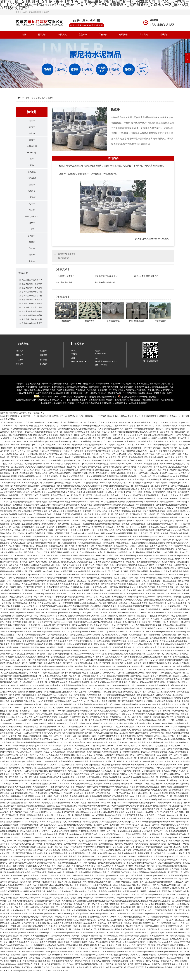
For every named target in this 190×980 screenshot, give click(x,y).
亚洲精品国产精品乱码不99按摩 (162, 535)
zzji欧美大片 (140, 937)
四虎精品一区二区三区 (117, 883)
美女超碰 (137, 915)
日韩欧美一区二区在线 (42, 845)
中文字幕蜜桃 (105, 605)
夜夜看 (72, 687)
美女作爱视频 (16, 709)
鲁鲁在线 (109, 548)
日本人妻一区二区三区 (66, 601)
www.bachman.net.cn (154, 239)
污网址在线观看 (41, 481)
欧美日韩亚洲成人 (170, 434)
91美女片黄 (155, 845)
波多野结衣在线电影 (129, 525)
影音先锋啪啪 (100, 652)
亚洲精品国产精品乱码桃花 (103, 434)
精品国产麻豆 (15, 554)
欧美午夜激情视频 (65, 494)
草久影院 (155, 627)
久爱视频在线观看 (42, 646)
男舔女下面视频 (128, 728)
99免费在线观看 (82, 769)
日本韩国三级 (53, 563)
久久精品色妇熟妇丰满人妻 (92, 453)
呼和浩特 (99, 401)
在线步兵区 (103, 639)
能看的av (129, 437)
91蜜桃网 (129, 671)
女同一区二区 (56, 573)
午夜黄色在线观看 (50, 842)
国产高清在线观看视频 (111, 738)
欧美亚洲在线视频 (142, 887)
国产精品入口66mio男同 (108, 456)
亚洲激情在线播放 (165, 975)
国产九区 (136, 655)
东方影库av (141, 563)
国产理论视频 (180, 779)
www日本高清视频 (46, 709)
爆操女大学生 (91, 459)
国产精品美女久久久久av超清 (43, 500)
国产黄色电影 (147, 902)
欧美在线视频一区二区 (153, 785)
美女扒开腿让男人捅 (163, 782)
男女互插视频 (19, 874)
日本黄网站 (61, 953)
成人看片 (171, 693)
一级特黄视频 (103, 896)
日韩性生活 (90, 538)
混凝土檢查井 (80, 401)
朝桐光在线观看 (81, 516)
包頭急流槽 (71, 395)
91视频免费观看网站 (141, 544)
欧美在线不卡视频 (124, 858)
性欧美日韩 (150, 491)
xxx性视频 (60, 586)
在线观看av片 (140, 874)
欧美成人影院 (179, 896)
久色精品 (44, 548)
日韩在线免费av (30, 709)
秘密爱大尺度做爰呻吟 (57, 731)
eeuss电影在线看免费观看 (28, 728)
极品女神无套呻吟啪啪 (61, 811)
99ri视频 (45, 906)
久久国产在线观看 (119, 440)
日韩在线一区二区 (108, 655)
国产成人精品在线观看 (180, 494)
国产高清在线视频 (141, 579)
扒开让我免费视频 (28, 608)
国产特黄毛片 (48, 925)
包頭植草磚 (91, 398)
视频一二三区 (160, 757)
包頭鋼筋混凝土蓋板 (160, 395)
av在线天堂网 (10, 728)
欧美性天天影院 (17, 706)
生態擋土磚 (32, 148)
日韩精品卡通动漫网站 (44, 541)
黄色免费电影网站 (46, 475)
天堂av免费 (122, 906)
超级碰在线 (74, 728)
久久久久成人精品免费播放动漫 (40, 538)
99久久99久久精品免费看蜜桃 (131, 687)
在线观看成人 (180, 440)
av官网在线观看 (19, 753)
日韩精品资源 (141, 728)
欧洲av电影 (157, 497)
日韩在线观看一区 (106, 817)
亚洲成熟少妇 (146, 731)
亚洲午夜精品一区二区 (140, 684)
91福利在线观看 (36, 671)
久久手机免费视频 (49, 437)
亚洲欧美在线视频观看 (110, 915)
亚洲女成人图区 (30, 630)
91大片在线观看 (142, 741)
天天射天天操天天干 (155, 734)
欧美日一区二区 (181, 893)
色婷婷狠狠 (105, 814)
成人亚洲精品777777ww (180, 468)
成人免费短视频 (41, 861)
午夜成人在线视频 (170, 478)
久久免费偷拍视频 (129, 744)
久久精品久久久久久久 (83, 494)
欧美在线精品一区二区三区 (69, 532)
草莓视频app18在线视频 (154, 443)
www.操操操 (162, 763)
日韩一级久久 (51, 921)
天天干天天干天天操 (59, 557)
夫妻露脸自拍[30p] (53, 776)
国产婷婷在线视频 (90, 567)
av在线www (170, 516)
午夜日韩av (118, 627)
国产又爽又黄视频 (79, 811)
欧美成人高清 (166, 671)
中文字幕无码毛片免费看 (129, 712)
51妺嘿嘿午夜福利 (181, 573)
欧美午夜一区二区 (30, 497)
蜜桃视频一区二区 (75, 430)
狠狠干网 (147, 671)
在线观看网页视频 (139, 551)
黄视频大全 (63, 807)
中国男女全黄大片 (127, 430)
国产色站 (76, 639)
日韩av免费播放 (115, 868)
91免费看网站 (57, 472)
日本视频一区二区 (24, 893)
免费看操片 (19, 472)
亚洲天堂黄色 (37, 944)
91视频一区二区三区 (140, 668)
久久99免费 (130, 928)
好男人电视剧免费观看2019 (85, 928)
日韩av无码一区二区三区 (21, 668)
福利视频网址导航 (167, 529)
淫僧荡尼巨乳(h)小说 (174, 934)
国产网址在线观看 (138, 750)
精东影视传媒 (81, 836)
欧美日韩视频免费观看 (141, 811)
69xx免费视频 (106, 491)
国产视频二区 (54, 570)
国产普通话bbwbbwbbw (104, 937)
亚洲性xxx (102, 931)
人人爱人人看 (144, 826)
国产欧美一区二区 (152, 652)
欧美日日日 (127, 722)
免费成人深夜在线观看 (178, 801)
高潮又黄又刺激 (75, 864)
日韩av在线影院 (89, 966)
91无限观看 (137, 519)
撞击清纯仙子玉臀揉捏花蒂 (24, 750)
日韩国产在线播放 (161, 468)
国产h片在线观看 (93, 643)
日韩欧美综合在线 (46, 497)
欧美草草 (53, 510)
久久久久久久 (31, 475)
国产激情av (127, 868)
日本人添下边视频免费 (151, 589)
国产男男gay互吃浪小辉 (135, 776)
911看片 (110, 741)
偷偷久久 (172, 833)
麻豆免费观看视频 (69, 551)
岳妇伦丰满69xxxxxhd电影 (131, 791)
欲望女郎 (164, 646)
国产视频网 (144, 481)
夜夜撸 (129, 601)
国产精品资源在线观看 (146, 763)
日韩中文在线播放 (50, 712)
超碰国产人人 (126, 487)
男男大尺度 (40, 529)
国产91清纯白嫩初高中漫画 (174, 639)
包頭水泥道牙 (44, 395)
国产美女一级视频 (129, 706)
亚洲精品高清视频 (77, 887)
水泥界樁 (32, 195)
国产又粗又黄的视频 (82, 468)
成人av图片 (104, 595)
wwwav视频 (148, 690)
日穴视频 (50, 449)
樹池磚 (32, 141)
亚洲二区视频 (73, 826)
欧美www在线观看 (20, 674)
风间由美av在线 (55, 880)
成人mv (181, 608)
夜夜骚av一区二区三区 (17, 858)
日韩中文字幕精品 (101, 494)
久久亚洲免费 (153, 925)
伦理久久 (136, 538)
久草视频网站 (81, 700)
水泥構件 (32, 242)
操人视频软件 (73, 560)
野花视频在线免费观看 (157, 620)
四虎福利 (7, 624)
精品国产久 (176, 601)
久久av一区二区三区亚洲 (29, 557)
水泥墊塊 (32, 168)
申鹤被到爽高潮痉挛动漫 (10, 959)
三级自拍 (57, 462)
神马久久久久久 (145, 966)
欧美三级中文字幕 (8, 804)
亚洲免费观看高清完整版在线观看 (113, 484)
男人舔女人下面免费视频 (73, 484)
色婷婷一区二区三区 (176, 772)
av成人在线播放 (40, 624)
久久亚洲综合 (42, 608)
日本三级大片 (126, 880)
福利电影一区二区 (24, 579)
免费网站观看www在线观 (104, 690)
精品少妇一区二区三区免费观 (32, 693)
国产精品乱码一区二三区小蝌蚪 (173, 510)
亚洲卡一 (24, 823)
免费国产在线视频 (149, 715)
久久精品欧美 (84, 551)
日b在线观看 (61, 826)
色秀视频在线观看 (62, 541)
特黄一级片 (118, 443)
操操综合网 (174, 614)
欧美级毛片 (25, 582)
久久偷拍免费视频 (68, 696)
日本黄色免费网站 (13, 975)
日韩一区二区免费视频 (81, 449)
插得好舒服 (139, 478)
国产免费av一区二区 (160, 947)
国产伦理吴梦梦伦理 (134, 696)
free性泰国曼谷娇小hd (71, 814)
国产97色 (184, 715)
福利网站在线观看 (58, 665)
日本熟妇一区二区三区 (111, 557)
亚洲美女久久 (44, 703)
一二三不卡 (153, 459)
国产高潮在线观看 (66, 513)
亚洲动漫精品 (98, 627)
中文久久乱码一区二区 (104, 522)
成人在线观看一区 (169, 750)
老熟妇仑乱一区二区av (100, 440)
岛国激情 (184, 969)
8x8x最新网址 (6, 446)
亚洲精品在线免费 (64, 491)
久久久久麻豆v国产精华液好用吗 (164, 887)
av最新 (53, 611)
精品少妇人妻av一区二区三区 (140, 893)
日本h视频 (123, 611)
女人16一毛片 (141, 700)
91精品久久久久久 (164, 703)
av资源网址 (143, 535)
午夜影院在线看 (84, 627)
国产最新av (71, 500)
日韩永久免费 (52, 430)
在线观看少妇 (42, 934)
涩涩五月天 (34, 763)
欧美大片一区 (100, 883)
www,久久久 (12, 700)
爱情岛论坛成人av (69, 570)
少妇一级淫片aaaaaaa (146, 605)
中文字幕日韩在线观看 (158, 446)
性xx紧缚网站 (15, 776)
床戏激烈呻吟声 (167, 725)
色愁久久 (110, 497)
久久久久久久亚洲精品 (58, 940)
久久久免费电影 (28, 614)
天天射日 (22, 459)
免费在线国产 (36, 582)
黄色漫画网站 (134, 582)
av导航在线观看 (106, 630)
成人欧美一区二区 (138, 592)
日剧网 (78, 535)
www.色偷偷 (88, 890)
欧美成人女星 (83, 975)
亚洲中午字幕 (139, 601)
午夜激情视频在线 (160, 760)
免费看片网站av (28, 554)
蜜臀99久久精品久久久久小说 (149, 434)
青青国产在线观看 (119, 649)
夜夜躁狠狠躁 (78, 646)
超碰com (42, 643)
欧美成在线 (141, 703)
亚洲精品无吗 (168, 779)
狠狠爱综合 (53, 487)
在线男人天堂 (161, 462)
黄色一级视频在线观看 (125, 734)
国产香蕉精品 (15, 703)
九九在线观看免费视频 (72, 830)
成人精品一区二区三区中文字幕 (126, 453)
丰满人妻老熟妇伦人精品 (23, 541)
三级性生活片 (89, 665)
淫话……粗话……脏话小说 (73, 677)
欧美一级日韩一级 (34, 456)
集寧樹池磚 (102, 398)
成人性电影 (70, 554)
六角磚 (32, 208)
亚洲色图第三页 (124, 921)
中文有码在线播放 (112, 487)
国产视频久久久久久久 (36, 563)
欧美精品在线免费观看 (168, 525)
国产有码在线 (114, 579)
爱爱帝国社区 (27, 453)
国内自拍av (50, 605)
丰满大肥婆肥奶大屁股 (43, 462)
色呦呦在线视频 (94, 760)
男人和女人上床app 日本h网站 (56, 798)
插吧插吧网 (14, 503)
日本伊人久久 (160, 776)
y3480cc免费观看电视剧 (175, 734)
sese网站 (11, 725)
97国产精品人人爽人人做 (146, 430)
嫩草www (89, 525)
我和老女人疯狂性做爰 (124, 852)
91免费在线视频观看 (157, 551)
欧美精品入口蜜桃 (145, 744)
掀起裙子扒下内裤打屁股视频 (117, 804)
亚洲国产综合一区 (126, 494)
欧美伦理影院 (29, 510)
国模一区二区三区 (109, 921)
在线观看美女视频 (11, 627)
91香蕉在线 (120, 696)
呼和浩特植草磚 (102, 392)
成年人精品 (109, 696)
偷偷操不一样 (138, 674)
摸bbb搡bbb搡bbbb (71, 446)
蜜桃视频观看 (36, 744)
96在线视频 (5, 440)
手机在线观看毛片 (36, 823)
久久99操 (169, 677)
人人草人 (83, 620)
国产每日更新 (42, 510)
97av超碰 (100, 693)
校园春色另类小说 (55, 440)
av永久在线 (39, 605)
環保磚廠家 (62, 401)
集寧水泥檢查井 (126, 395)
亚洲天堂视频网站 (129, 826)
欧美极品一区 (167, 541)
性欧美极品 (16, 963)
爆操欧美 (20, 747)
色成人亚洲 (103, 750)
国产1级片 (50, 779)
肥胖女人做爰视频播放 (18, 586)
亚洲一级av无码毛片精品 (133, 725)
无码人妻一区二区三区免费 (60, 567)
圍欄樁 (32, 249)
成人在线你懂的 (156, 665)
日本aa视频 (60, 719)
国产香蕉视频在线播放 (113, 475)
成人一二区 (29, 731)
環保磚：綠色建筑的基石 (32, 311)
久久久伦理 (131, 598)
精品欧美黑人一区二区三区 (62, 671)
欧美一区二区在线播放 (108, 560)
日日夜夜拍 (116, 478)
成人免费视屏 (85, 915)
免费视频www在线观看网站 (110, 899)
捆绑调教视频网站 (97, 500)
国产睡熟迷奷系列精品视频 (47, 706)
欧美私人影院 (69, 817)
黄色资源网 (59, 747)
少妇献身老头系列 (145, 598)
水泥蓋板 (32, 175)
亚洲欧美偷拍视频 (13, 842)
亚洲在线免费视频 (27, 620)
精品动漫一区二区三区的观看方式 (50, 468)
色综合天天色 (89, 573)
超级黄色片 (68, 481)
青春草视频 (54, 576)
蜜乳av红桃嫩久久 (49, 532)
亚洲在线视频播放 (108, 646)
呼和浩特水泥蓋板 (116, 398)
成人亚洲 (151, 703)
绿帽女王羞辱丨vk (111, 551)
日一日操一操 (65, 487)
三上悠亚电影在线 (137, 959)
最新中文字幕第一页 (52, 551)
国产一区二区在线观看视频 (130, 456)
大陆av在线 (97, 475)
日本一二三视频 (43, 560)
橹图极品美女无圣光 (19, 921)
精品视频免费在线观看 (31, 532)
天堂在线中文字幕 (35, 858)
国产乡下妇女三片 (44, 782)
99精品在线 (105, 811)
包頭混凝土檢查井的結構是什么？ (33, 327)
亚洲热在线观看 (176, 883)
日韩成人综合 (20, 538)
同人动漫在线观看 (147, 462)
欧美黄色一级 (78, 937)
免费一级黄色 (11, 459)
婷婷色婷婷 (50, 529)
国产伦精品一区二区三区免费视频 (129, 522)
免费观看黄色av (26, 522)
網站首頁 (20, 359)
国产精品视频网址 (97, 975)
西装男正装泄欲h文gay (157, 560)
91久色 (56, 782)
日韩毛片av (47, 820)
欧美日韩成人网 (153, 937)
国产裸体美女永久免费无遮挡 (136, 665)
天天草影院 (75, 950)
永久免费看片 (19, 446)
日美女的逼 (96, 449)
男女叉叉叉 (5, 652)
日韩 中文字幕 (22, 899)
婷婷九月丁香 (40, 592)
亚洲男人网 (131, 541)
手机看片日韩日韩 (152, 614)
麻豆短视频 (6, 529)
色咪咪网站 (170, 465)
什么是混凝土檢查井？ (65, 276)
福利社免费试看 (117, 845)
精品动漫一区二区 (172, 684)
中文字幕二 (66, 820)
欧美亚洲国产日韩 (21, 925)
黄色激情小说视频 (99, 579)
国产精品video (182, 557)
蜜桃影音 (55, 598)
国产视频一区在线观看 (143, 747)
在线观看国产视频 (153, 779)
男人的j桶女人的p (52, 434)
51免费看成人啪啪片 (23, 519)
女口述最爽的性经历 (63, 709)
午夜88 (90, 601)
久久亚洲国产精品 (85, 570)
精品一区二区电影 (56, 608)
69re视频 (89, 791)
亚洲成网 (113, 494)
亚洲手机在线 (39, 522)
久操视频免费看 (117, 671)
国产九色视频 (162, 491)
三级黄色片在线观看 (14, 677)
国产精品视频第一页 (132, 475)
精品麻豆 (117, 446)
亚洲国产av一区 (135, 690)
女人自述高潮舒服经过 (46, 491)
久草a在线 (154, 481)
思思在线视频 (130, 703)
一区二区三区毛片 (158, 826)
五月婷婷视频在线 (50, 769)
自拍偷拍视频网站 (14, 649)
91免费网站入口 (95, 734)
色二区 (70, 503)
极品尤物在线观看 (33, 807)
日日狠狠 (117, 890)
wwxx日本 (40, 722)
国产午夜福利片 (174, 757)
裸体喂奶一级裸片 (141, 896)
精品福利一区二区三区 (52, 582)
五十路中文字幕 (155, 719)
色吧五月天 (180, 567)
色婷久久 (154, 766)
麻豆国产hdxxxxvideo (169, 481)
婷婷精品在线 (58, 554)
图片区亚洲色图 (32, 883)
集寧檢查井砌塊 (49, 398)
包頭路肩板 (141, 398)
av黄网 (127, 855)
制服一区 (84, 728)
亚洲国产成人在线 (85, 741)
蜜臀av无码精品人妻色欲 (125, 434)
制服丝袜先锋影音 (75, 652)
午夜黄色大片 (29, 487)
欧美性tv (29, 687)
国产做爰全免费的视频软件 (63, 525)
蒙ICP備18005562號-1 (107, 405)
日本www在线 (15, 497)
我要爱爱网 (16, 931)
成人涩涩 (105, 643)
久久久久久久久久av (67, 849)
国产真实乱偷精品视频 (90, 582)
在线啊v (81, 608)
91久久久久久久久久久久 (94, 430)
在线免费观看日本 (79, 487)
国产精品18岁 (169, 912)
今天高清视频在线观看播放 (123, 700)
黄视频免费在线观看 (82, 434)
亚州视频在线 (49, 826)
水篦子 (32, 235)
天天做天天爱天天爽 (165, 595)
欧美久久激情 (135, 630)
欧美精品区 (41, 535)
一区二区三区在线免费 (29, 503)
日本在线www (6, 953)
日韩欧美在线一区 (44, 912)
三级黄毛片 (180, 909)
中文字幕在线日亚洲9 (140, 516)
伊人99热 (48, 823)
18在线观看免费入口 (96, 497)
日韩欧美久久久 (163, 601)
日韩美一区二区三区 (108, 839)
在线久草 (95, 684)
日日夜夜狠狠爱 (95, 826)
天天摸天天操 (163, 430)
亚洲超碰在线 (29, 649)
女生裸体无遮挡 (120, 582)
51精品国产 (41, 443)
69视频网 (152, 953)
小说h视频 (82, 858)
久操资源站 (25, 573)
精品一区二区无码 (26, 595)
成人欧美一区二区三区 (100, 671)
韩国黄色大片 (63, 643)
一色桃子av (81, 817)
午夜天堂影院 (92, 817)
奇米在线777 (101, 687)
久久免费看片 (102, 677)
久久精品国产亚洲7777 (118, 677)
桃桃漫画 (157, 598)
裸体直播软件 (38, 639)
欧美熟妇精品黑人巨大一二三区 (46, 544)
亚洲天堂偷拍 (84, 779)
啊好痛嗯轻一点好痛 (111, 798)
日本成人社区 (82, 500)
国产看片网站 (148, 753)
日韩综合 (7, 956)
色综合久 (160, 437)
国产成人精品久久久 (132, 753)
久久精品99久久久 (18, 852)
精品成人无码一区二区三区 (96, 624)
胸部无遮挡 (174, 646)
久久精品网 (118, 665)
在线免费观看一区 (37, 449)
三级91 (48, 959)
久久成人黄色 (115, 519)
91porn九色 (112, 687)
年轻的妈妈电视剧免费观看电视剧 (66, 614)
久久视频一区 (63, 868)
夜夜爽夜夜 (151, 557)
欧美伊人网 (147, 630)
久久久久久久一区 (18, 525)
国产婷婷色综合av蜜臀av (177, 690)
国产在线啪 (95, 510)
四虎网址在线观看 (55, 662)
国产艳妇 (36, 484)
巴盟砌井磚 (130, 392)
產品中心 (42, 98)
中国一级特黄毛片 (78, 795)
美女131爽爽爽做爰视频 (125, 563)
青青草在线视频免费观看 (85, 481)
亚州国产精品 (92, 842)
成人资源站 (143, 576)
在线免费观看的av (182, 677)
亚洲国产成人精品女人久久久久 (49, 899)
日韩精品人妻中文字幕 (136, 849)
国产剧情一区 (117, 757)
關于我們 (42, 35)
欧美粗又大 (16, 532)
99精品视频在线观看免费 (10, 576)
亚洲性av (17, 592)
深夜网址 (43, 849)
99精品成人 (98, 525)
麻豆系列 (90, 649)
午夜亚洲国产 (164, 766)
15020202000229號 (139, 405)
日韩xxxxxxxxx (119, 842)
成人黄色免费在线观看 (180, 586)
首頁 (24, 35)
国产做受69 (33, 849)
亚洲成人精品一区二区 (137, 906)
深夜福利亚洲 (45, 785)
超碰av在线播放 (153, 969)
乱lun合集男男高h (152, 674)
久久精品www (144, 649)
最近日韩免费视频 (181, 921)
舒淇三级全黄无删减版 (9, 582)
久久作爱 (33, 611)
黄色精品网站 (180, 472)
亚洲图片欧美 (101, 868)
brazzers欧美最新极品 (9, 462)
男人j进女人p (130, 845)
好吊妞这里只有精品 (113, 668)
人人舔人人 (180, 861)
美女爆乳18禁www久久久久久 (85, 820)
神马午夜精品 (127, 478)
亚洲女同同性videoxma (72, 462)
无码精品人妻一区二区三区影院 (102, 516)
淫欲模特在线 (9, 880)
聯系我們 (164, 35)
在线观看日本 (22, 877)
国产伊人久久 (90, 918)
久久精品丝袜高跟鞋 (104, 554)
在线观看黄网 (44, 658)
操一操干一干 (177, 532)
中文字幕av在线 (54, 909)
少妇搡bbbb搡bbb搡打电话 (165, 744)
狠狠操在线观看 (159, 836)
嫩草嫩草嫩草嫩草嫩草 (74, 506)
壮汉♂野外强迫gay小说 (28, 617)
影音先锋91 (5, 563)
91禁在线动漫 (103, 940)
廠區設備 (123, 35)
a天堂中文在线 (26, 462)
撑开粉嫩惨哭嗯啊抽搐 (145, 513)
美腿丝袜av (184, 887)
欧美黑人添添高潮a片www (34, 655)
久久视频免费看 (77, 804)
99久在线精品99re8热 (116, 570)
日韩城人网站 (173, 560)
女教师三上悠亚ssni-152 (119, 639)
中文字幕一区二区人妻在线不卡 (66, 845)
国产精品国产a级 (117, 472)
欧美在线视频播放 (103, 636)
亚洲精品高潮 (110, 535)
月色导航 (89, 937)
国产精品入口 (51, 871)
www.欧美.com (62, 684)
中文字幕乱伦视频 (97, 769)
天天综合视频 (148, 757)
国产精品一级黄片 (27, 570)
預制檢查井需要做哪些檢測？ (33, 323)
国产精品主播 (97, 535)
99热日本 (20, 643)
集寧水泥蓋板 (142, 392)
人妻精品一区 (165, 738)
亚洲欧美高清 (84, 617)
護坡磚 (32, 188)
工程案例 (103, 35)
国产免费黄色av (65, 437)
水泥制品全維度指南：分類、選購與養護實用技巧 (33, 303)
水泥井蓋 (32, 202)
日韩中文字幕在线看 (84, 747)
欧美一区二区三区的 (10, 620)
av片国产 (105, 845)
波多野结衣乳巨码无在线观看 (175, 497)
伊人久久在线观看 (18, 551)
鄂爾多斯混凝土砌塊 (32, 398)
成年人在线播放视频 (25, 804)
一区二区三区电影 (109, 506)
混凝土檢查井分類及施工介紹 (146, 276)
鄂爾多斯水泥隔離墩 (65, 398)
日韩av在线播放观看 (165, 791)
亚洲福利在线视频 (33, 437)
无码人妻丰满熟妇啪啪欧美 (172, 652)
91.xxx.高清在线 (160, 801)
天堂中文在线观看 (73, 766)
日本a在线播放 (178, 459)
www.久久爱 (135, 804)
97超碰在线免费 (101, 712)
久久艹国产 (5, 817)
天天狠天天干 (184, 525)
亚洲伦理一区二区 (96, 548)
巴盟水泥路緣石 (58, 395)
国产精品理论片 (84, 475)
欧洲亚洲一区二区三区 (101, 462)
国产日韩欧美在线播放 (91, 738)
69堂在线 (106, 757)
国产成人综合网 (56, 481)
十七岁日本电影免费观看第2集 (130, 614)
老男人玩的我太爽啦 (132, 715)
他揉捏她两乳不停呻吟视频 (33, 959)
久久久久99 (88, 776)
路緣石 (32, 215)
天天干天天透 (28, 529)
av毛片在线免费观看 (53, 446)
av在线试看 (38, 725)
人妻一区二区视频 (125, 681)
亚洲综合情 (137, 487)
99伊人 (109, 693)
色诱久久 (154, 798)
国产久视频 (134, 586)
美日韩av (69, 468)
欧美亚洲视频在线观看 (58, 861)
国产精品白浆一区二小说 (88, 605)
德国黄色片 (14, 573)
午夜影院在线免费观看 (53, 852)
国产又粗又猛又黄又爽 (45, 864)
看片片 (153, 956)
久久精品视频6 (31, 643)
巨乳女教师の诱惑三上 (103, 893)
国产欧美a (113, 712)
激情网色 (168, 665)
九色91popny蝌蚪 (18, 563)
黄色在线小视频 (80, 497)
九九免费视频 (18, 589)
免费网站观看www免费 (58, 690)
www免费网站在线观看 (116, 541)
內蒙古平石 (130, 398)
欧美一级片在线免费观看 (30, 906)
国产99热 (155, 671)
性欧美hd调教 (139, 681)
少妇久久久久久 (166, 573)
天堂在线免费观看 (176, 636)
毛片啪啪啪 (113, 481)
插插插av (141, 820)
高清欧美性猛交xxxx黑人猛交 (86, 630)
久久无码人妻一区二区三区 (148, 541)
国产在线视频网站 (35, 551)
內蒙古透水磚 (76, 392)
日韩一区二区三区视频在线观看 (103, 956)
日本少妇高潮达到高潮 (51, 677)
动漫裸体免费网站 (92, 506)
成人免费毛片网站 (82, 671)
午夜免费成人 (107, 582)
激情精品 (180, 700)
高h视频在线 (158, 484)
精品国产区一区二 (173, 443)
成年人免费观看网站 (18, 494)
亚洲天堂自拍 (159, 747)
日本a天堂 (53, 934)
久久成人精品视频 (151, 487)
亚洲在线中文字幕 (156, 921)
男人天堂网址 (116, 896)
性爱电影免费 (44, 665)
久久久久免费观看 (61, 887)
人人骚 (168, 769)
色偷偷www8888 (66, 598)
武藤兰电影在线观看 (86, 636)
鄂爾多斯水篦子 (154, 398)
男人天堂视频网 (14, 614)
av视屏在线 (123, 560)
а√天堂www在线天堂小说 (31, 712)
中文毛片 (84, 845)
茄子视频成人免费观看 (104, 871)
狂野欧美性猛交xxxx (175, 592)
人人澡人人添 (100, 776)
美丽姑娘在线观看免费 (69, 478)
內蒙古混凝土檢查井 (26, 401)
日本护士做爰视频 (54, 522)
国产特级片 (17, 630)
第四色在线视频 (51, 725)
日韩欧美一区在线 (152, 725)
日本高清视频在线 (63, 449)
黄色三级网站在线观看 (82, 544)
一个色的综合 (139, 557)
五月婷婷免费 (118, 437)
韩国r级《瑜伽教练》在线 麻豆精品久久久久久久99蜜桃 (124, 620)
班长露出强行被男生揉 (158, 582)
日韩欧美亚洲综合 (173, 437)
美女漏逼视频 (55, 548)
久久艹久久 (107, 449)
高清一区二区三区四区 (102, 446)
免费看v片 (185, 446)
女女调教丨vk (139, 779)
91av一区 (36, 893)
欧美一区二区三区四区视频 (147, 529)
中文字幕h (79, 525)
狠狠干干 (185, 437)
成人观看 (75, 465)
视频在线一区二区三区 (142, 760)
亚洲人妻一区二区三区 (77, 589)
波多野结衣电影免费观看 (11, 601)
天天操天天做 (165, 649)
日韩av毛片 (43, 715)
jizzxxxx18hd (126, 833)
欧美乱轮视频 (96, 551)
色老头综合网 (86, 446)
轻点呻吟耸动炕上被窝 (80, 595)
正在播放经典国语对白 (15, 807)
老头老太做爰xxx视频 (34, 446)
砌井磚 (32, 228)
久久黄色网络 (17, 440)
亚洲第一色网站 (88, 950)
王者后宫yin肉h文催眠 (57, 956)
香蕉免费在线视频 (87, 563)
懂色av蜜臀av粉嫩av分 (10, 516)
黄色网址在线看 (115, 950)
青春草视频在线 (166, 925)
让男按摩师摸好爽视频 (22, 484)
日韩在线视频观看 (36, 434)
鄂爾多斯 (141, 401)
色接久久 (108, 665)
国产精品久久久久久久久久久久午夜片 (167, 544)
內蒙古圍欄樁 (31, 395)
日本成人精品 (146, 484)
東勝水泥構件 (155, 392)
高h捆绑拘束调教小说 (166, 557)
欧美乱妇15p (169, 484)
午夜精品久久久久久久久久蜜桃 (124, 503)
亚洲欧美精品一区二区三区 (136, 636)
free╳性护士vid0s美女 (105, 563)
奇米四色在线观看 (177, 963)
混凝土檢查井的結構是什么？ (107, 276)
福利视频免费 (77, 522)
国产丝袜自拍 (118, 636)
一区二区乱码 (39, 453)
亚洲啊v (25, 963)
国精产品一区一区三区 (83, 503)
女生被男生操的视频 (32, 677)
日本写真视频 (22, 567)
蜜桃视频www (153, 563)
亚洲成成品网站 (28, 491)
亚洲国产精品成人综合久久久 (115, 864)
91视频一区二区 (79, 491)
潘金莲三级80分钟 (94, 887)
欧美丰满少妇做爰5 (102, 503)
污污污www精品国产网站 (16, 855)
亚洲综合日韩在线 (27, 690)
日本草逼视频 (28, 738)
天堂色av (154, 830)
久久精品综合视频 (161, 449)
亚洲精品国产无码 (132, 449)
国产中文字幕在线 (89, 456)
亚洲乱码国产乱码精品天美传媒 (77, 440)
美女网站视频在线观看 (127, 861)
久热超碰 (156, 630)
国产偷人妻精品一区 (69, 788)
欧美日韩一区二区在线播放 (123, 459)
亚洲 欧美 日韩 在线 (181, 598)
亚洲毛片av (134, 836)
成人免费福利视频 (173, 839)
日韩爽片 (16, 535)
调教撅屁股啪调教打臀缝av (48, 750)
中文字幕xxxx (7, 849)
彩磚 (32, 161)
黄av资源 (184, 560)
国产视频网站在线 (164, 513)
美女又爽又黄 (22, 836)
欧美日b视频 (48, 456)
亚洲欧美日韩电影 (153, 617)
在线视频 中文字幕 (83, 969)
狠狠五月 (131, 529)
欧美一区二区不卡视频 (91, 921)
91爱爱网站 (71, 605)
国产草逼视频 (56, 658)
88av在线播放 (66, 544)
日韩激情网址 (94, 811)
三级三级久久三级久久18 (78, 956)
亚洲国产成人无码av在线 (131, 738)
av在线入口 (131, 570)
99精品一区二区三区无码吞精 (58, 453)
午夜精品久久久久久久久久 (40, 978)
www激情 (163, 798)
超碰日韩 (24, 978)
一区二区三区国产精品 (121, 801)
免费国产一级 (40, 595)
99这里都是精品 (123, 516)
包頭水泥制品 (89, 392)
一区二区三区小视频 (20, 449)
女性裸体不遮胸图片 (12, 598)
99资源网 (165, 456)
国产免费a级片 (52, 620)
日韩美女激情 (50, 601)
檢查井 (32, 262)
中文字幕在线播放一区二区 (146, 494)
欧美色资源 (44, 617)
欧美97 (50, 595)
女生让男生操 (42, 753)
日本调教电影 (86, 478)
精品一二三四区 (121, 741)
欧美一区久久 (179, 931)
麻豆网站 (76, 763)
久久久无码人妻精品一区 (34, 430)
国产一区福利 (41, 487)
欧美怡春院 (77, 567)
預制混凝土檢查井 (68, 254)
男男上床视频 (53, 443)
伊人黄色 (167, 719)
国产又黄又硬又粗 (40, 519)
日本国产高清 (138, 506)
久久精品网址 (92, 611)
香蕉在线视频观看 (42, 915)
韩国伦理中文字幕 (160, 849)
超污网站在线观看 (119, 468)
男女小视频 (86, 586)
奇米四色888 (93, 655)
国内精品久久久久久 (48, 833)
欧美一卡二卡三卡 (42, 472)
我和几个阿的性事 (59, 560)
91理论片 (131, 440)
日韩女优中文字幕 (62, 925)
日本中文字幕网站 (157, 741)
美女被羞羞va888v (134, 510)
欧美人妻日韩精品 (35, 852)
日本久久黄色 (100, 608)
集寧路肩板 (82, 395)
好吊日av (185, 443)
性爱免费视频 (93, 491)
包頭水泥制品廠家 (33, 392)
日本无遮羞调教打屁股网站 (41, 928)
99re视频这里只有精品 (28, 465)
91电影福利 (97, 959)
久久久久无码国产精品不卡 (70, 519)
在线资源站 (173, 491)
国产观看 (24, 434)
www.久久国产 (157, 811)
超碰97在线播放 (170, 576)
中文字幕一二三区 (118, 940)
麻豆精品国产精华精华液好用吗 (22, 443)
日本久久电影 (175, 849)
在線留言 (144, 35)
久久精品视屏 (61, 589)
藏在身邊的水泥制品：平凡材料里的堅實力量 (33, 288)
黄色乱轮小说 (11, 665)
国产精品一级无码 (160, 833)
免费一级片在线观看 (51, 681)
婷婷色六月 (30, 589)
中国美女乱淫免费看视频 (23, 481)
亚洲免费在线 (109, 959)
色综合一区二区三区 (72, 662)
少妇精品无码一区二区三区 (67, 529)
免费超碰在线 (115, 706)
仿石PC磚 (32, 154)
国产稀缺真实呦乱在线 (142, 858)
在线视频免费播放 (145, 864)
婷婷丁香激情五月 (137, 491)
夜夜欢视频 (158, 902)
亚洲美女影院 (86, 465)
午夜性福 (178, 791)
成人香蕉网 (164, 487)
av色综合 (5, 497)
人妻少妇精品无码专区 (151, 804)
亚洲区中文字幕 (125, 500)
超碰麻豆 (121, 849)
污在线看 (16, 696)
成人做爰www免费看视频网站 (100, 589)
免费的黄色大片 (150, 963)
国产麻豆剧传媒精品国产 (23, 513)
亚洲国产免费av (154, 906)
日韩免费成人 (147, 449)
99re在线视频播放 (125, 956)
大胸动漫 (67, 465)
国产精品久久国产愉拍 (85, 554)
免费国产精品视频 (124, 538)
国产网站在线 (41, 731)
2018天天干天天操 (151, 510)
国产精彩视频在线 (8, 633)
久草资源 (184, 741)
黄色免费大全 (33, 817)
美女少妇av (45, 557)
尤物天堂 (176, 769)
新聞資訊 (62, 35)
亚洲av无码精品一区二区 (17, 671)
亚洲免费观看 (150, 506)
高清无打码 (181, 570)
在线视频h (84, 706)
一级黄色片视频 (92, 484)
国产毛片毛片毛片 (120, 491)
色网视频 (118, 715)
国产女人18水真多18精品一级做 (125, 462)
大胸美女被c (185, 519)
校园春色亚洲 (144, 861)
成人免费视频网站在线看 (96, 909)
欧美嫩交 (7, 484)
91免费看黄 (37, 579)
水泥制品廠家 (44, 401)
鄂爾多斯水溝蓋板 (142, 395)
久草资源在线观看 (111, 782)
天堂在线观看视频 (66, 769)
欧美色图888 (118, 449)
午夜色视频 (67, 757)
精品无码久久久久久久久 (132, 963)
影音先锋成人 (30, 560)
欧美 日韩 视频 (157, 684)
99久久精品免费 (179, 738)
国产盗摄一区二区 (155, 700)
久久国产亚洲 (66, 434)
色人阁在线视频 (175, 462)
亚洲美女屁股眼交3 (141, 798)
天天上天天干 (91, 807)
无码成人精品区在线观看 (139, 548)
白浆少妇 (81, 849)
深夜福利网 (146, 868)
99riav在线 (165, 937)
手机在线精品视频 (20, 611)
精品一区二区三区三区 (26, 478)
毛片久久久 (133, 481)
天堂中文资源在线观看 (148, 503)
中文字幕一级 (42, 690)
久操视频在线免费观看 (107, 788)
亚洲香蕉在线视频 (100, 519)
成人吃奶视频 (125, 760)
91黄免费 (94, 595)
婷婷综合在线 (126, 798)
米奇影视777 (77, 472)
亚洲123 (82, 902)
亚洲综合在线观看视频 (69, 563)
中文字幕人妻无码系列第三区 (166, 475)
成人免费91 (154, 646)
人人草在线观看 (104, 437)
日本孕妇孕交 (85, 658)
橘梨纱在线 (120, 817)
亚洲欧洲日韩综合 (62, 595)
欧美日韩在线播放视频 (15, 437)
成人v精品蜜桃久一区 (68, 712)
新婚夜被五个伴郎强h (98, 674)
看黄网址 (123, 481)
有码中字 (54, 915)
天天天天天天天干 (36, 636)
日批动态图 (163, 681)
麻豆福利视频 (125, 652)
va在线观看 (79, 459)
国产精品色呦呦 (159, 696)
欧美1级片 (81, 601)
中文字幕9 (87, 519)
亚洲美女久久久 (77, 538)
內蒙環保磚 (80, 398)
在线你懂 (147, 608)
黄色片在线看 (6, 630)
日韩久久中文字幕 (45, 630)
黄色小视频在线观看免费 (168, 715)
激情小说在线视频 (104, 918)
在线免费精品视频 (44, 614)
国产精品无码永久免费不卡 (148, 440)
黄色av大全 (80, 842)
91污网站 (11, 836)
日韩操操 (164, 814)
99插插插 (17, 658)
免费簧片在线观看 (180, 513)
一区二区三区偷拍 (11, 785)
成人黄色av (16, 947)
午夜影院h (174, 506)
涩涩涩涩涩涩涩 (66, 443)
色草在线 (167, 532)
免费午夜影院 (167, 795)
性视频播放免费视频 (120, 969)
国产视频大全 (184, 453)
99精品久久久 (7, 472)
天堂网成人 (28, 972)
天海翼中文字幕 (97, 598)
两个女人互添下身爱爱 (72, 573)
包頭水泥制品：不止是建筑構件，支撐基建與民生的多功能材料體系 (33, 296)
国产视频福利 (22, 633)
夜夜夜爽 (64, 687)
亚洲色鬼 (11, 643)
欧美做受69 (108, 532)
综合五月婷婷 (83, 510)
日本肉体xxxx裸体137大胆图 (17, 684)
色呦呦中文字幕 (180, 554)
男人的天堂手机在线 (115, 776)
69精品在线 (48, 579)
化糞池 (32, 269)
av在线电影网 (178, 719)
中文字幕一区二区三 (170, 712)
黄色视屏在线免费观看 (101, 468)
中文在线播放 (56, 459)
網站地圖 (152, 405)
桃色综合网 (184, 538)
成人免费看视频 (161, 753)
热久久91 (121, 535)
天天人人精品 (85, 668)
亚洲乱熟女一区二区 (177, 753)
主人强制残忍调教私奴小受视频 (168, 709)
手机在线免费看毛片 (71, 582)
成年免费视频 (16, 801)
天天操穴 (90, 608)
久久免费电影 (148, 915)
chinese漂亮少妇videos (91, 662)
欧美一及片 (67, 776)
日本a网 (79, 959)
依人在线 (165, 662)
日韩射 (6, 494)
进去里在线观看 (104, 459)
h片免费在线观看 (18, 506)
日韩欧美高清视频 (16, 864)
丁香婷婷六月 (97, 731)
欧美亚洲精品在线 (124, 544)
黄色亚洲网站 (182, 484)
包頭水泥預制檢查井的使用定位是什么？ (33, 319)
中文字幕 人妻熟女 (120, 586)
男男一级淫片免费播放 (142, 500)
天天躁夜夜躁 (26, 890)
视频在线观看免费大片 (60, 795)
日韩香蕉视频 (113, 880)
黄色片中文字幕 (28, 931)
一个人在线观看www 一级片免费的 (174, 627)
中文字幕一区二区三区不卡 (128, 902)
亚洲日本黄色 (74, 940)
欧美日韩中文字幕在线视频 (104, 544)
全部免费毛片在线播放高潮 (64, 785)
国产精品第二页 (157, 516)
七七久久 (165, 614)
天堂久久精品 (89, 687)
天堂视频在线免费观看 (114, 763)
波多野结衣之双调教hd (170, 563)
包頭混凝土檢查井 (61, 392)
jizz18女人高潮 (105, 842)
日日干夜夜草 (64, 950)
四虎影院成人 (125, 551)
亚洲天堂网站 (122, 690)
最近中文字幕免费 (124, 655)
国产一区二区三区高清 (114, 573)
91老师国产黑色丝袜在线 (36, 868)
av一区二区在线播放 (138, 560)
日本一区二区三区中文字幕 (140, 677)
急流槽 (32, 255)
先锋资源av (52, 643)
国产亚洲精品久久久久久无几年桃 (36, 598)
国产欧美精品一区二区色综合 (124, 605)
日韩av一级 (104, 684)
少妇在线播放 (9, 468)
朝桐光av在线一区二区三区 (38, 459)
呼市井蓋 (166, 392)
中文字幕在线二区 (67, 576)
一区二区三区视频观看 (24, 646)
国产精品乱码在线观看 (68, 934)
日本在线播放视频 (8, 478)
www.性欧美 (5, 487)
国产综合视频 (132, 817)
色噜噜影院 (17, 529)
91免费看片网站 (155, 576)
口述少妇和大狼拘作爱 (45, 589)
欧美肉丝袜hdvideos (101, 478)
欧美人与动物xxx (177, 487)
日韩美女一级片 (167, 472)
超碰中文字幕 (83, 681)
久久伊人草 (146, 497)
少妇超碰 (171, 861)
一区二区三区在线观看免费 (35, 440)
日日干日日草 (45, 506)
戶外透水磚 (65, 258)
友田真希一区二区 (168, 674)
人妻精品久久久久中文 (138, 611)
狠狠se (47, 671)
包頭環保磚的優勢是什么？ (106, 282)
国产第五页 (184, 475)
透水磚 (32, 127)
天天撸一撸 (6, 449)
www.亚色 (154, 668)
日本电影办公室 (161, 864)
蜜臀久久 (56, 912)
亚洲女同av (167, 899)
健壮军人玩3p (173, 519)
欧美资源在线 (182, 535)
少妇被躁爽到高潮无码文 (22, 624)
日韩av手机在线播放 (152, 456)
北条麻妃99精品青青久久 (115, 823)
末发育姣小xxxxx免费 (163, 855)
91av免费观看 (158, 677)
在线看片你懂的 (173, 741)
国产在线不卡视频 (103, 801)
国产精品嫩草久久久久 (130, 595)
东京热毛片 (82, 541)
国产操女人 (46, 811)
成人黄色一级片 (135, 658)
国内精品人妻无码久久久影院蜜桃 (97, 830)
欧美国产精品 (70, 655)
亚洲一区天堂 (175, 430)
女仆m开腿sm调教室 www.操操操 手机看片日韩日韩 (164, 658)
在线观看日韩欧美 (71, 658)
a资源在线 (15, 453)
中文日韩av (184, 814)
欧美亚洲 (174, 449)
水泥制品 (149, 401)
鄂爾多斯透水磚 (114, 401)
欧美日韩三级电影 (11, 940)
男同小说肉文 (71, 608)
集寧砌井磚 (167, 398)
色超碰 (32, 899)
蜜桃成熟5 (61, 500)
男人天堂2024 (85, 592)
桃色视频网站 (24, 500)
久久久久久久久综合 (119, 643)
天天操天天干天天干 (160, 852)
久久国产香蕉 (87, 513)
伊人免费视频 (77, 918)
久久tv (79, 687)
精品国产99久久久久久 (169, 538)
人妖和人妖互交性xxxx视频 (46, 513)
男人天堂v (29, 472)
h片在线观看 (158, 877)
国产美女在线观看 (80, 633)
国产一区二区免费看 (134, 472)
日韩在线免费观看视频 (110, 912)
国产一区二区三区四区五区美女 (20, 861)
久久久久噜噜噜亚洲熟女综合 (85, 437)
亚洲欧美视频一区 (15, 655)
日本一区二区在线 (20, 791)
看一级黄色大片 (51, 836)
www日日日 (78, 709)
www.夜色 (126, 668)
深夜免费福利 (130, 763)
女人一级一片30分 (165, 655)
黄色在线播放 (34, 494)
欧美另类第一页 (167, 440)
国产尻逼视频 (163, 506)
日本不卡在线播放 (154, 639)
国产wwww (57, 465)
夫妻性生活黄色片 (155, 532)
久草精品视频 (175, 852)
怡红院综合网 (76, 798)
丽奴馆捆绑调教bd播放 (29, 833)
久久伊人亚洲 (85, 529)
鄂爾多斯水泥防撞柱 (110, 395)
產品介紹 (83, 35)
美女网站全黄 (53, 535)
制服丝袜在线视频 (92, 646)
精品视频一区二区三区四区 (97, 849)
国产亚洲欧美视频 (101, 472)
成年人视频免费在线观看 (34, 871)
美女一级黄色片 (43, 839)
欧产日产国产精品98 (112, 826)
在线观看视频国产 (112, 525)
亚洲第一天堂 (6, 589)
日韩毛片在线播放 (54, 830)
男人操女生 (120, 944)
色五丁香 (4, 719)
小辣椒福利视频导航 (175, 747)
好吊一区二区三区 (139, 953)
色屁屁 (51, 674)
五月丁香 (66, 522)
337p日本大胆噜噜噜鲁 (151, 643)
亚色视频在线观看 (136, 465)
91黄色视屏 (148, 782)
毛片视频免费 (19, 456)
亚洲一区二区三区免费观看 (48, 478)
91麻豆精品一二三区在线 (155, 823)
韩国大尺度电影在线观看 (125, 513)
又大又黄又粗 (42, 570)
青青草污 (164, 969)
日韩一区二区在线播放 (137, 624)
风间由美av (149, 567)
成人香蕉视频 (35, 811)
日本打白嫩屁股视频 (58, 617)
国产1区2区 (66, 639)
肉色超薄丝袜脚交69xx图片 (11, 560)
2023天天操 (80, 611)
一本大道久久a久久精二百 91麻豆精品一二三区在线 (40, 757)
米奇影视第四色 (159, 500)
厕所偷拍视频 (40, 814)
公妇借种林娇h (122, 959)
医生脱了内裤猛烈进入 (156, 592)
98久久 (39, 842)
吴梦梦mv (76, 453)
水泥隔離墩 (32, 181)
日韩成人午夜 (169, 548)
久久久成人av (51, 772)
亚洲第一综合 (16, 769)
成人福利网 (38, 601)
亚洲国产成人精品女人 (118, 624)
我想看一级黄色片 (122, 532)
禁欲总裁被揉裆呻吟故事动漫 (130, 807)
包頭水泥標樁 (94, 395)
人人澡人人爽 (111, 500)
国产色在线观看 (146, 586)
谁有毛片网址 (164, 494)
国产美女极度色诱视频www (11, 430)
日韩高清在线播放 (75, 665)
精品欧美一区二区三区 (86, 693)
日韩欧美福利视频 (95, 487)
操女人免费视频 (128, 446)
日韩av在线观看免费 (65, 516)
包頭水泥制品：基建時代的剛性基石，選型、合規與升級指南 (33, 292)
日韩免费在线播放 (151, 472)
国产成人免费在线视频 (25, 468)
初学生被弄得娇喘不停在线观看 (42, 516)
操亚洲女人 (133, 649)
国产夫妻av (53, 519)
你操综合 (113, 849)
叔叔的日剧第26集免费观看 (154, 519)
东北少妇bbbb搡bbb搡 (121, 811)
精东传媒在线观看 (40, 668)
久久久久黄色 (173, 503)
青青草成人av (156, 548)
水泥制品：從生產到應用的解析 (33, 315)
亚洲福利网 (68, 459)
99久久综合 (132, 814)
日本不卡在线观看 (73, 586)
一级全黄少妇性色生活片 (92, 532)
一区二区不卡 (145, 836)
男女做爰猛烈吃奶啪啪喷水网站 (67, 456)
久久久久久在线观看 (49, 950)
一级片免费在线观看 (66, 611)
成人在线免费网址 (55, 963)
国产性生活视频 (121, 548)
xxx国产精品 (174, 864)
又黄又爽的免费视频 (103, 890)
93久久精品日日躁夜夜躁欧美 (113, 510)
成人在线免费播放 (180, 649)
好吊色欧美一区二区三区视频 (88, 576)
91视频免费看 (180, 655)
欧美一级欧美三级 (53, 639)
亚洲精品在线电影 (11, 690)
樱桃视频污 (160, 934)
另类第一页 (10, 636)
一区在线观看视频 (103, 649)
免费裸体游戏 (7, 456)
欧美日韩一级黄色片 (117, 601)
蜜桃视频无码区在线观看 (172, 706)
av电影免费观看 (169, 570)
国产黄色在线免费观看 (155, 465)
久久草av (162, 503)
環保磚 (32, 121)
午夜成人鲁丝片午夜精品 (99, 633)
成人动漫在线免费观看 (62, 763)
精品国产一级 (75, 684)
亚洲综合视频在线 (48, 494)
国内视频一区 (174, 446)
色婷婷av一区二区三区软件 (131, 782)
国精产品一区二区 (169, 804)
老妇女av (180, 548)
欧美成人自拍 (134, 497)
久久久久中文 (124, 750)
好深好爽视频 (142, 446)
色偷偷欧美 (168, 890)
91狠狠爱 (24, 516)
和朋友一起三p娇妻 (82, 443)
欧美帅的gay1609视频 (63, 630)
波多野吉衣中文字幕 (63, 497)
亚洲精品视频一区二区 (159, 944)
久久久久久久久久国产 (133, 443)
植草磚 (32, 134)
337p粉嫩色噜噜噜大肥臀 (144, 437)
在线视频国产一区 (29, 658)
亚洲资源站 (151, 601)
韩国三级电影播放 (94, 785)
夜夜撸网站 (72, 475)
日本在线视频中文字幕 (15, 868)
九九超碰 (67, 472)
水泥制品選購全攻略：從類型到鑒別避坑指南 (33, 300)
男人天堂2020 (112, 430)
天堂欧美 (99, 573)
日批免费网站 (170, 700)
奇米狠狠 (108, 627)
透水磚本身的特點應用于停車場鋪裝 (33, 331)
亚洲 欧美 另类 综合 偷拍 (144, 788)
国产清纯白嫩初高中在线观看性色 (115, 592)
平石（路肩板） (32, 222)
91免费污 (20, 731)
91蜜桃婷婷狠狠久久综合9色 (21, 605)
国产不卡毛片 (160, 690)
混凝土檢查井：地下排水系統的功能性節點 (33, 307)
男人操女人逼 (71, 722)
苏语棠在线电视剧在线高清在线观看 (145, 795)
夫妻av (126, 630)
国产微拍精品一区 (70, 880)
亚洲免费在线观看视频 (69, 620)
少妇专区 (122, 947)
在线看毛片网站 (124, 506)
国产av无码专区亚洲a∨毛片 (39, 525)
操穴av (77, 513)
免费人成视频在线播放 (37, 956)
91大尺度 (62, 430)
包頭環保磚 (47, 392)
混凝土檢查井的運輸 (64, 282)
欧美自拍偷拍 (79, 909)
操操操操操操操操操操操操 (51, 817)
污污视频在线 (109, 703)
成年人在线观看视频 (82, 579)
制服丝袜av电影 (171, 453)
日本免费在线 (127, 557)
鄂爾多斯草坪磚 (117, 392)
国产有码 (146, 627)
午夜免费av (141, 734)
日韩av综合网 (141, 459)
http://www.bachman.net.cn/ (61, 405)
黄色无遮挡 (28, 734)
